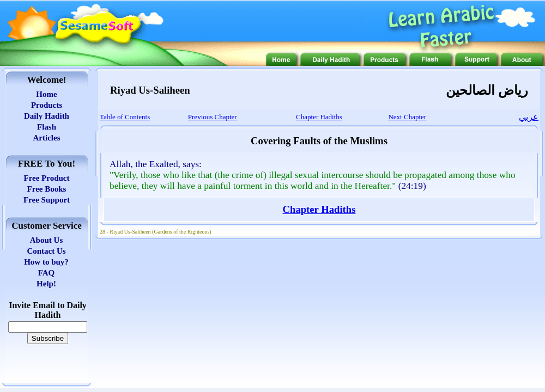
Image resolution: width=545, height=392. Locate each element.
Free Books (47, 189)
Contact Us (46, 251)
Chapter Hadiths (319, 209)
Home (46, 94)
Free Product (46, 178)
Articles (47, 138)
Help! (46, 284)
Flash (47, 127)
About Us (46, 240)
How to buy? (46, 262)
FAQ (47, 273)
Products (47, 105)
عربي (529, 117)
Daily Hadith (47, 116)
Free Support (47, 200)
